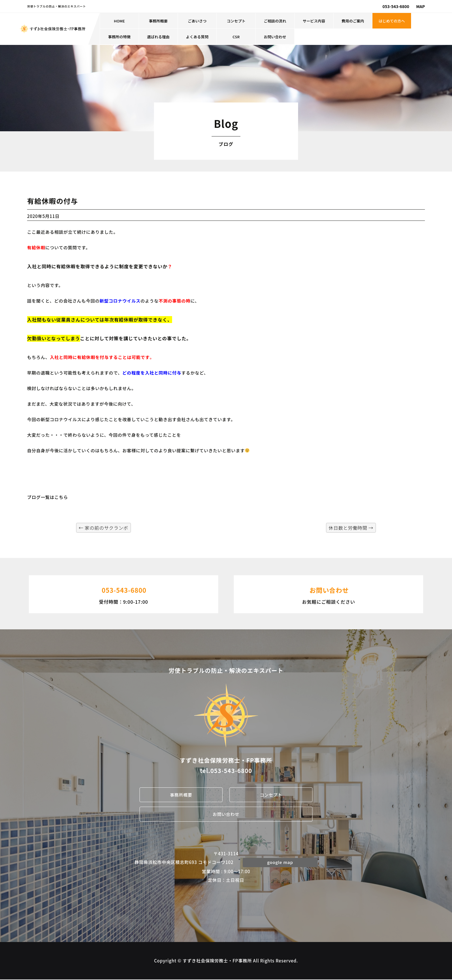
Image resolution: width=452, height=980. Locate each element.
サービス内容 (314, 21)
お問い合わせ (275, 37)
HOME (119, 21)
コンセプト (236, 21)
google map (280, 862)
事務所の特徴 (119, 37)
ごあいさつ (197, 21)
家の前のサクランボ (103, 528)
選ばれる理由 (158, 37)
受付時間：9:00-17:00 (124, 594)
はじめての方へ (392, 21)
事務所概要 (158, 21)
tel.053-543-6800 (226, 771)
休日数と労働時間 (351, 528)
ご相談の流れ (275, 21)
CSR (236, 37)
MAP (421, 6)
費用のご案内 (353, 21)
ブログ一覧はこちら (48, 497)
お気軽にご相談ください (328, 594)
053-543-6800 (396, 6)
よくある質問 (197, 37)
